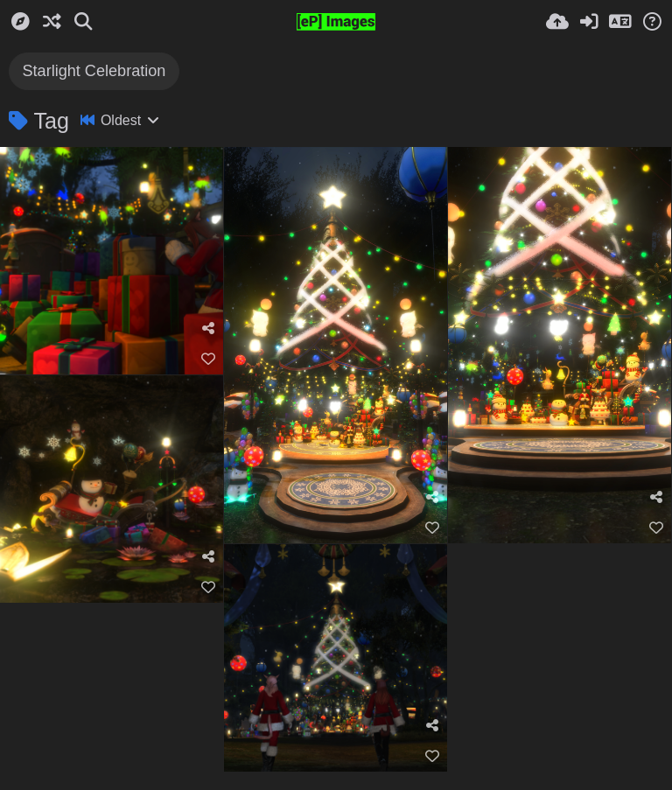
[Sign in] (589, 22)
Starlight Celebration (94, 71)
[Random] (52, 22)
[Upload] (557, 22)
